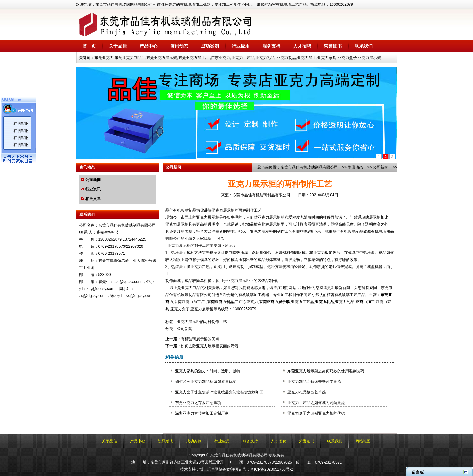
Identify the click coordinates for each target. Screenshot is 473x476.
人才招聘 (302, 46)
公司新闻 (93, 180)
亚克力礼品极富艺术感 (307, 392)
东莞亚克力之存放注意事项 (198, 403)
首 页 (89, 46)
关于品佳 (118, 46)
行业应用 (241, 46)
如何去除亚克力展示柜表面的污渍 (210, 346)
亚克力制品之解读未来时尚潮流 (314, 382)
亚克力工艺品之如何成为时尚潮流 (316, 403)
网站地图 (363, 441)
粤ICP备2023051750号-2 (272, 469)
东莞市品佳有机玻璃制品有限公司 (309, 167)
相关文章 (93, 199)
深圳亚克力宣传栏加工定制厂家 (202, 413)
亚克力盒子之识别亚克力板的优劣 (316, 413)
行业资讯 (93, 189)
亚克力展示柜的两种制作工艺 (202, 322)
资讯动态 (179, 46)
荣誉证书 (333, 46)
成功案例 (210, 46)
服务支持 (271, 46)
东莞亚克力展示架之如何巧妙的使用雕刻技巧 (326, 371)
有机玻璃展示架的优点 (200, 339)
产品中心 (148, 46)
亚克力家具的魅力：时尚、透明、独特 (208, 371)
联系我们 (364, 46)
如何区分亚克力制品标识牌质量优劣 (206, 382)
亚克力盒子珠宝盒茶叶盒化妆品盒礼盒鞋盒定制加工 (219, 392)
